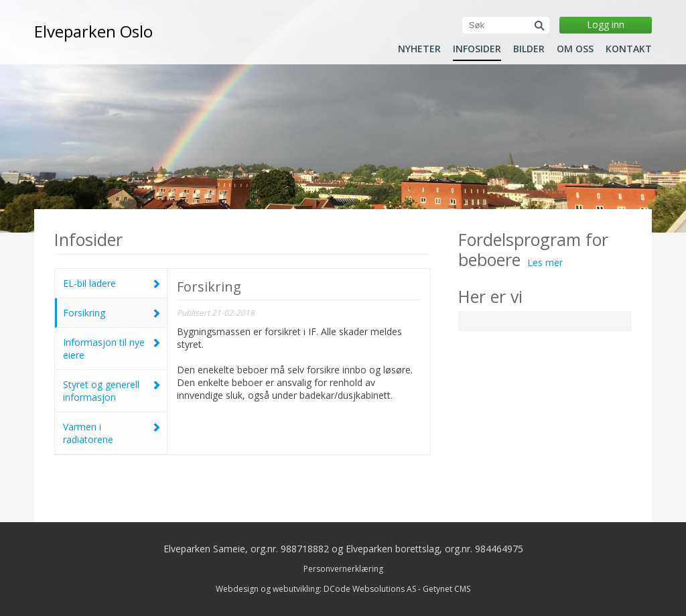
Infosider (477, 49)
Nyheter (419, 49)
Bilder (529, 49)
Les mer (545, 262)
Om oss (575, 49)
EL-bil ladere (112, 283)
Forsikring (112, 313)
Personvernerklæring (343, 569)
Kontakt (629, 49)
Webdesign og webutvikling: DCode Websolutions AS (316, 589)
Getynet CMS (447, 589)
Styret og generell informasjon (112, 391)
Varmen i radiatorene (112, 433)
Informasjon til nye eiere (112, 349)
